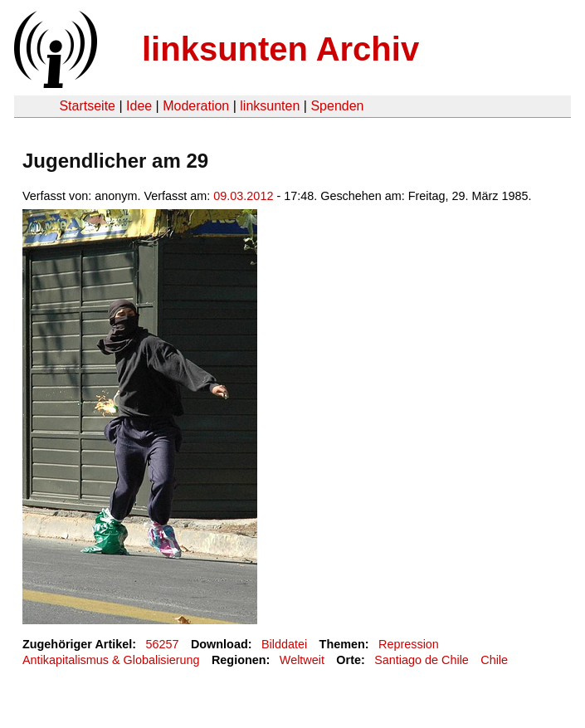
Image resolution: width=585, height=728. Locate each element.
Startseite (87, 106)
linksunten (270, 106)
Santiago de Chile (422, 660)
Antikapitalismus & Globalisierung (111, 660)
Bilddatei (284, 644)
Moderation (196, 106)
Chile (494, 660)
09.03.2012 (243, 196)
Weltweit (302, 660)
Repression (409, 644)
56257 (163, 644)
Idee (139, 106)
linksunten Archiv (280, 49)
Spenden (337, 106)
